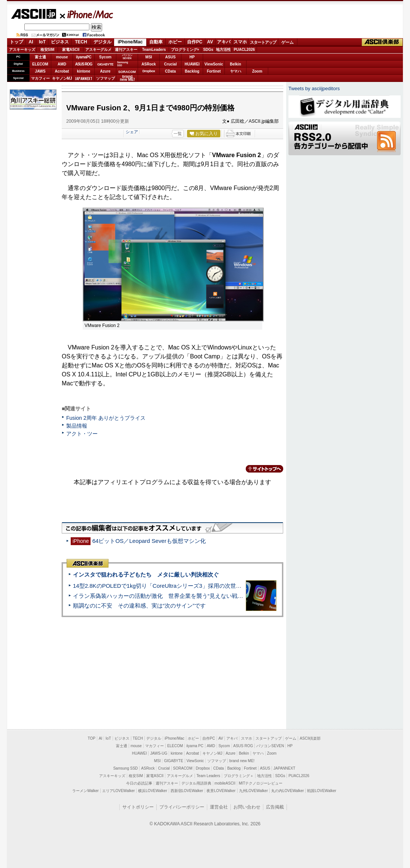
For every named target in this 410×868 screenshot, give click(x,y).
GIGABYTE (105, 64)
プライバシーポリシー (182, 807)
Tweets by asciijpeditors (314, 88)
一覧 (178, 134)
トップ (16, 42)
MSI (149, 57)
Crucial (171, 64)
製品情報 (77, 426)
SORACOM (183, 768)
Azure (105, 71)
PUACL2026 (244, 50)
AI (31, 42)
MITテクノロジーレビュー (261, 783)
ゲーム (287, 42)
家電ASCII (71, 50)
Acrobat (62, 71)
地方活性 (223, 50)
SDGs (208, 50)
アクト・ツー (82, 434)
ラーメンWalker (85, 791)
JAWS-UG (159, 753)
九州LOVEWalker (253, 791)
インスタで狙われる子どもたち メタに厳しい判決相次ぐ (146, 574)
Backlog (192, 71)
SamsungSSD (123, 64)
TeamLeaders (154, 50)
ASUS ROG (84, 64)
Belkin (235, 64)
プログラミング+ (185, 50)
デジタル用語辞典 (196, 783)
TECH (81, 42)
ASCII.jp (33, 14)
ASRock (149, 64)
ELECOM (40, 64)
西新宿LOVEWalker (187, 791)
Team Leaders (208, 776)
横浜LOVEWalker (152, 791)
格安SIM (48, 50)
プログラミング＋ (239, 776)
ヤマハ (236, 71)
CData (170, 71)
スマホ (240, 42)
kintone (84, 71)
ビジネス (60, 42)
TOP (92, 738)
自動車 (156, 42)
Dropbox (149, 71)
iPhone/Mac (87, 14)
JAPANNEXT (84, 78)
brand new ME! (242, 761)
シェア (132, 132)
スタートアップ (263, 42)
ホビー (175, 42)
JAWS (40, 71)
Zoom (257, 71)
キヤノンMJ (62, 78)
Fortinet (214, 71)
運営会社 (219, 807)
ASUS (171, 57)
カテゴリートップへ (260, 469)
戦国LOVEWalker (322, 791)
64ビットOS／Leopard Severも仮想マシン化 (149, 541)
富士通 (40, 57)
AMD (62, 64)
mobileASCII (225, 783)
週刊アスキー (126, 50)
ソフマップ (105, 78)
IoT (42, 42)
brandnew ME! (127, 78)
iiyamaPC (84, 57)
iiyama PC (195, 746)
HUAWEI (192, 64)
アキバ (224, 42)
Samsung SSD (126, 768)
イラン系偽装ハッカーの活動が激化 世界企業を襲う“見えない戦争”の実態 (167, 596)
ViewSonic (214, 64)
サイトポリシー (138, 807)
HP (192, 57)
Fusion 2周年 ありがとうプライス (106, 418)
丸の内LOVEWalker (287, 791)
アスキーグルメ (98, 50)
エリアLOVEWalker (118, 791)
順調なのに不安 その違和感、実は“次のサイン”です (139, 606)
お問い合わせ (247, 807)
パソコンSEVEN (127, 57)
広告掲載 (275, 807)
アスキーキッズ (22, 50)
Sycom (105, 57)
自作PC (195, 42)
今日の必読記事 (139, 783)
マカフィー (40, 78)
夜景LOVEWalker (221, 791)
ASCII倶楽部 (382, 42)
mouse (62, 57)
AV (210, 42)
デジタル (102, 42)
